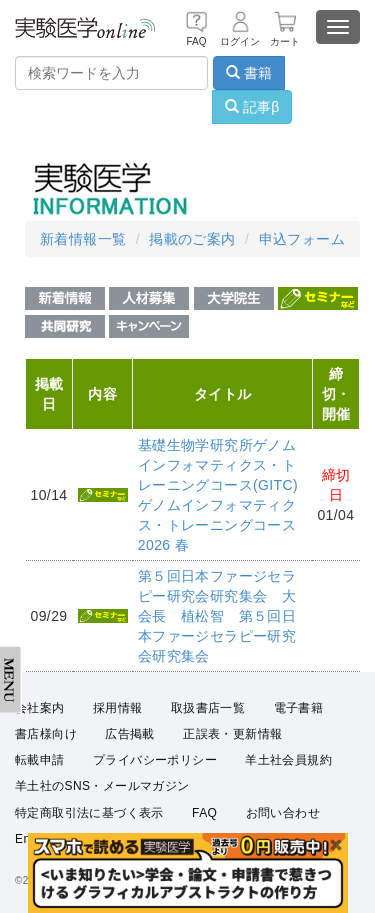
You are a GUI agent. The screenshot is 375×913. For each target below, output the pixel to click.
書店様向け (46, 734)
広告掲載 (130, 734)
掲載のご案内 (192, 239)
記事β (252, 107)
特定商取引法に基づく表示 (89, 813)
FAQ (204, 813)
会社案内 (40, 708)
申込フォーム (302, 239)
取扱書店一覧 (208, 708)
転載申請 (40, 760)
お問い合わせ (283, 813)
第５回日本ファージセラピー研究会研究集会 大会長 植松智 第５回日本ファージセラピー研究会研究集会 (217, 616)
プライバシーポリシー (155, 760)
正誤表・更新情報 (232, 734)
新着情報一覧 (83, 239)
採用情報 (118, 708)
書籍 (249, 73)
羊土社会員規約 (288, 760)
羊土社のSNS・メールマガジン (102, 786)
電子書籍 (299, 708)
